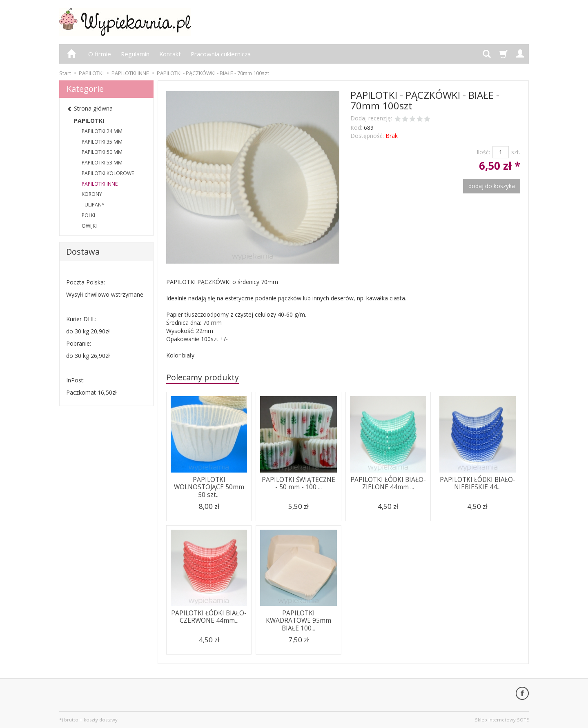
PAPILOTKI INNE (100, 184)
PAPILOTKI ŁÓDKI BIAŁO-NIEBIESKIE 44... (478, 483)
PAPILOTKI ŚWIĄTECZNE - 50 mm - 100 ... (298, 483)
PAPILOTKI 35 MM (102, 142)
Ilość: (483, 152)
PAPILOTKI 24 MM (102, 131)
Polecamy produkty (203, 377)
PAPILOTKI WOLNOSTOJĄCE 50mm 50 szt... (209, 487)
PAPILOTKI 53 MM (102, 163)
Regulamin (135, 54)
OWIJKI (89, 226)
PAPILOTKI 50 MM (102, 152)
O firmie (100, 54)
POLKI (88, 215)
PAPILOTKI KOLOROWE (108, 173)
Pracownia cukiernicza (221, 54)
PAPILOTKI (89, 121)
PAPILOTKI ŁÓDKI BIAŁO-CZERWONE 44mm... (209, 617)
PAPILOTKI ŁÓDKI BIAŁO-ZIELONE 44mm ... (388, 483)
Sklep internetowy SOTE (502, 720)
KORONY (92, 194)
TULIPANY (93, 205)
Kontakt (170, 54)
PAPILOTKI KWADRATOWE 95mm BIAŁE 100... (298, 621)
